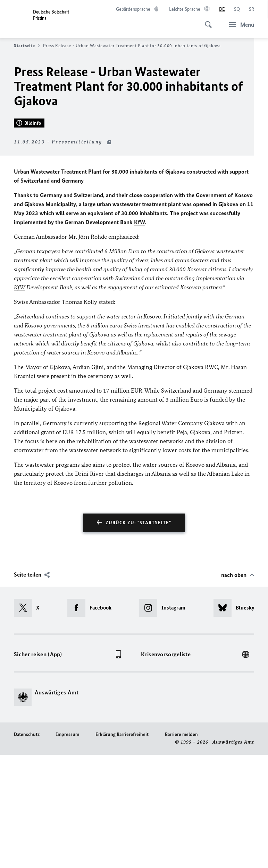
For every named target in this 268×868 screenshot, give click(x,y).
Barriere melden (181, 848)
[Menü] (240, 24)
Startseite (27, 46)
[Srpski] (252, 9)
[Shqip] (237, 9)
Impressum (68, 848)
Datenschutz (27, 848)
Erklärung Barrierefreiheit (122, 848)
